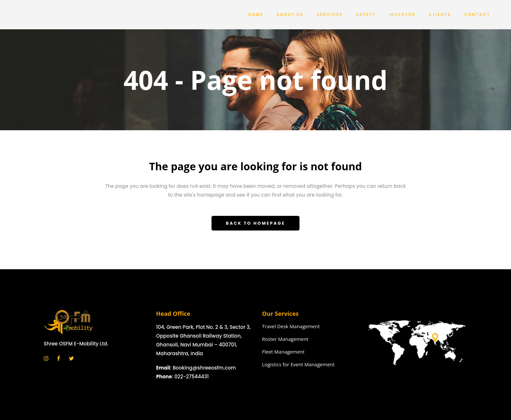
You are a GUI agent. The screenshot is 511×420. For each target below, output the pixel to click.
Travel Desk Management (291, 326)
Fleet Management (283, 352)
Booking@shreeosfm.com (204, 368)
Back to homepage (255, 223)
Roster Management (285, 339)
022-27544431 (192, 377)
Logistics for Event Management (298, 364)
